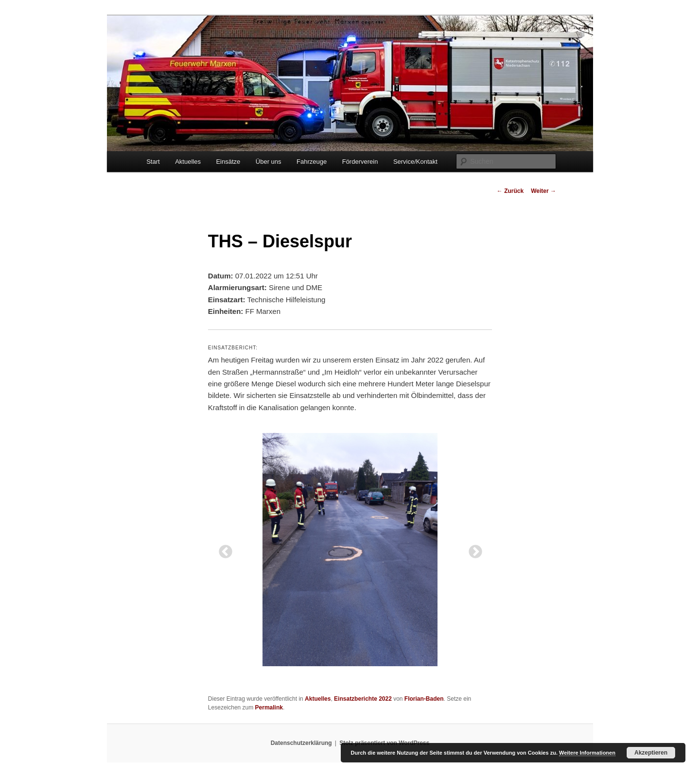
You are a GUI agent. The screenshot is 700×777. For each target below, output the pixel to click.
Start (153, 162)
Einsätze (228, 162)
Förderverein (360, 162)
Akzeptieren (651, 753)
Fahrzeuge (312, 162)
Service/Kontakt (415, 162)
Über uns (269, 162)
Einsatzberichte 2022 (363, 699)
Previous (223, 549)
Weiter (543, 191)
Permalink (269, 708)
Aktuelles (188, 162)
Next (472, 549)
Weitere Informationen (587, 753)
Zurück (510, 191)
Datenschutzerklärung (301, 743)
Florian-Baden (424, 699)
